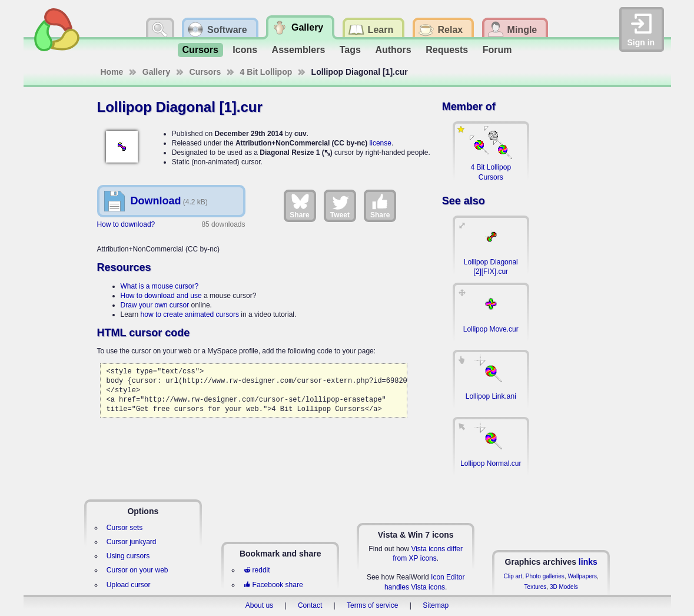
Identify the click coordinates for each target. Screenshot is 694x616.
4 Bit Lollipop (266, 72)
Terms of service (372, 605)
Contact (310, 605)
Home (112, 72)
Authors (393, 50)
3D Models (564, 587)
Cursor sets (124, 528)
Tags (350, 50)
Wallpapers (582, 576)
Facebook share (273, 585)
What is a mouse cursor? (160, 286)
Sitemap (436, 605)
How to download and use (161, 296)
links (588, 562)
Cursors (200, 50)
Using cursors (128, 556)
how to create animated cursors (190, 314)
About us (259, 605)
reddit (257, 570)
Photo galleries (545, 576)
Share (299, 206)
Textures (536, 587)
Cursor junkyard (132, 542)
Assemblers (299, 50)
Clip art (513, 576)
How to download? (126, 224)
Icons (245, 50)
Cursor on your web (137, 570)
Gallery (156, 72)
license (381, 143)
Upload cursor (129, 585)
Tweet (340, 206)
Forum (497, 50)
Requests (447, 50)
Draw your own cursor (155, 305)
